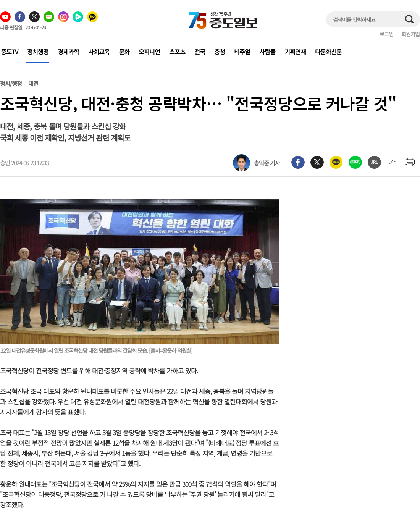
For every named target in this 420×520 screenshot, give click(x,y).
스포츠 (177, 52)
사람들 (267, 52)
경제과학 (68, 52)
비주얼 (242, 52)
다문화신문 (328, 52)
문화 (124, 52)
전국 (200, 52)
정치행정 (38, 52)
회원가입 (410, 34)
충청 (220, 52)
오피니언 (149, 52)
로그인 (386, 34)
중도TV (9, 52)
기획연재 (295, 52)
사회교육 (99, 52)
